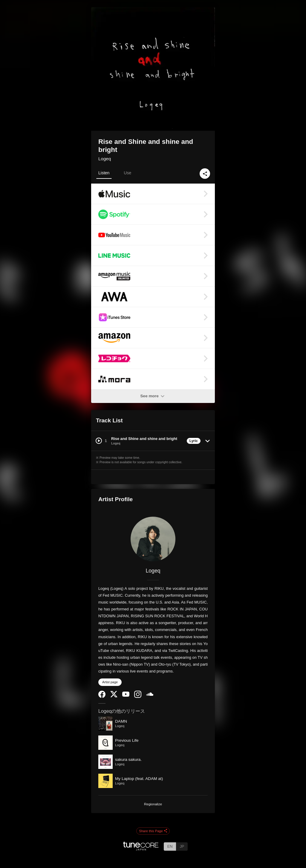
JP (182, 846)
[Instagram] (138, 697)
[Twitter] (114, 696)
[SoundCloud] (150, 694)
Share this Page (153, 831)
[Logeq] (153, 539)
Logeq (105, 159)
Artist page (110, 682)
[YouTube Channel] (126, 695)
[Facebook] (102, 697)
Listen (104, 173)
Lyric (194, 441)
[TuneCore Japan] (141, 849)
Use (127, 173)
